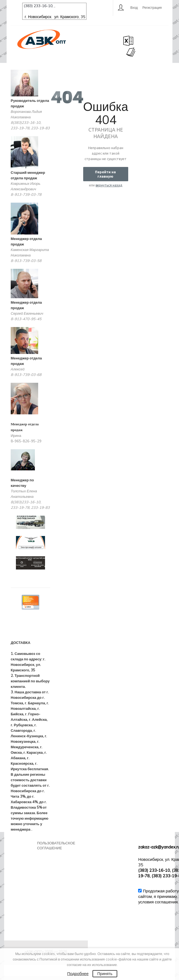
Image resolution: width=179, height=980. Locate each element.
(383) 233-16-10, (39, 6)
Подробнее (78, 974)
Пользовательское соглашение (56, 845)
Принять (105, 974)
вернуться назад (109, 185)
